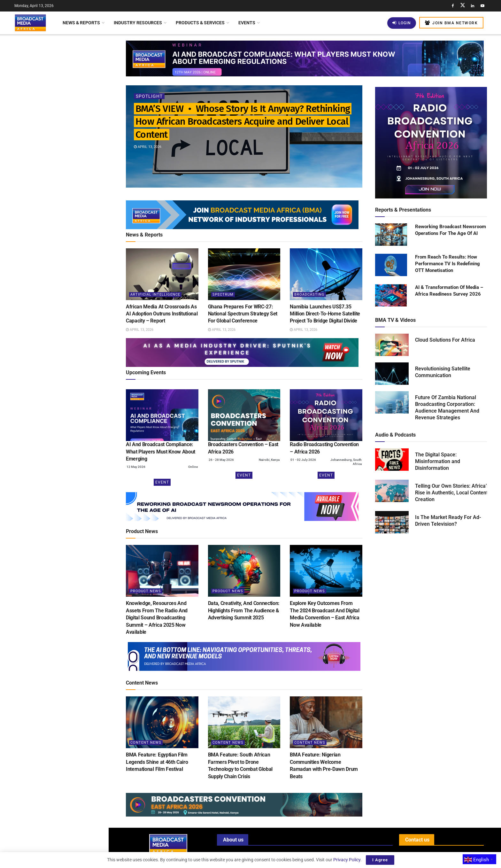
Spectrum (223, 294)
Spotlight (149, 96)
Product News (146, 591)
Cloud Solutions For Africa (445, 340)
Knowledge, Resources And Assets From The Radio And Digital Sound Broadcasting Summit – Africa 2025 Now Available (157, 618)
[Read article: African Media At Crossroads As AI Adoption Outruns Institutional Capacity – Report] (162, 274)
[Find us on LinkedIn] (473, 6)
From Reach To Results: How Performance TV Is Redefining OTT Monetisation (447, 264)
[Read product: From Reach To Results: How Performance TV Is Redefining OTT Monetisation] (391, 265)
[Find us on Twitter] (463, 6)
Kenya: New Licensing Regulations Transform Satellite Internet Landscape (67, 434)
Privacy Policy (347, 860)
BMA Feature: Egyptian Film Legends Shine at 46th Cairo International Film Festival (157, 762)
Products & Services (200, 23)
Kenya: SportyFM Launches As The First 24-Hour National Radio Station (68, 322)
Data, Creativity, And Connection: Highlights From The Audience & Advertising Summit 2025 (244, 610)
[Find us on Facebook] (453, 6)
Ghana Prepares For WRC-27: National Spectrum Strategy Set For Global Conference (65, 143)
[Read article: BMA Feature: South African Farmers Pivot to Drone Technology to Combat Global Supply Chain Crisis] (244, 722)
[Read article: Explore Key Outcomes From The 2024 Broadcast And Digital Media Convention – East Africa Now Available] (326, 571)
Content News (146, 743)
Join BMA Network (451, 23)
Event (162, 482)
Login (402, 23)
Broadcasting (309, 294)
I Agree (380, 860)
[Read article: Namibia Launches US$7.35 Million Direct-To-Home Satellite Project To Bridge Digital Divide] (326, 274)
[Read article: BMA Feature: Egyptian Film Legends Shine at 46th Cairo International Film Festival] (162, 722)
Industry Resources (138, 23)
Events (247, 23)
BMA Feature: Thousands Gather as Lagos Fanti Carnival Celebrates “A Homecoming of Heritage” (68, 512)
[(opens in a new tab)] (162, 415)
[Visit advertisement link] (54, 255)
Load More (54, 546)
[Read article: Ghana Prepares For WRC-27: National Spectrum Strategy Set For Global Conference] (244, 274)
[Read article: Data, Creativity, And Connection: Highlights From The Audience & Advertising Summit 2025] (244, 571)
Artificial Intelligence (155, 294)
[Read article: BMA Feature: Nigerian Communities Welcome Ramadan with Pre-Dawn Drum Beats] (326, 722)
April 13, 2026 (148, 147)
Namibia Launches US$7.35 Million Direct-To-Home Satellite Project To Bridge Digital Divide (68, 179)
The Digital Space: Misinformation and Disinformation (438, 461)
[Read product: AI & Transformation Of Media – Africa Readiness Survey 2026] (391, 296)
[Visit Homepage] (30, 23)
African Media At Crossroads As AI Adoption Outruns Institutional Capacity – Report (68, 107)
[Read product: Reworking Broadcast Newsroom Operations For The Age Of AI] (391, 235)
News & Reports (81, 23)
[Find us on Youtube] (482, 6)
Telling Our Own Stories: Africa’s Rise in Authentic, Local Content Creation (452, 493)
